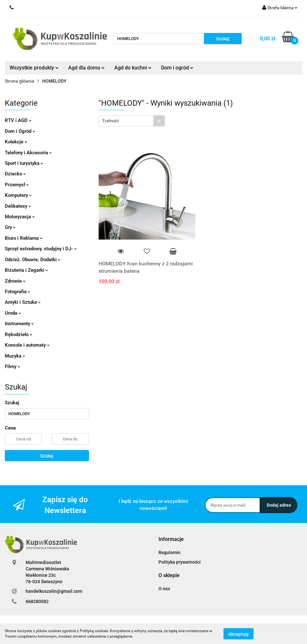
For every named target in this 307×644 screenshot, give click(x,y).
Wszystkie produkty (34, 68)
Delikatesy (18, 206)
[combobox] (132, 121)
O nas (164, 589)
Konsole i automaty (27, 345)
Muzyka (15, 356)
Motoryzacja (20, 217)
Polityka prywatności (180, 562)
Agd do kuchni (133, 68)
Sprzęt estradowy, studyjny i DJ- (41, 249)
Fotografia (18, 292)
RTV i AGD (18, 120)
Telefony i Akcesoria (28, 153)
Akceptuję (238, 634)
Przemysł (17, 185)
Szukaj (47, 456)
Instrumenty (19, 324)
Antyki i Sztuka (23, 302)
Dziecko (15, 174)
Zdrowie (15, 281)
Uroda (13, 313)
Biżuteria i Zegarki (26, 270)
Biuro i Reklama (24, 238)
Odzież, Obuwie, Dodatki (33, 260)
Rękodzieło (19, 334)
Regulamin (170, 552)
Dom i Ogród (20, 131)
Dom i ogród (177, 68)
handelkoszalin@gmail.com (54, 591)
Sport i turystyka (24, 163)
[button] (171, 539)
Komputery (18, 195)
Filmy (12, 366)
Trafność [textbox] (111, 121)
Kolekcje (16, 142)
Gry (10, 227)
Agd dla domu (86, 68)
